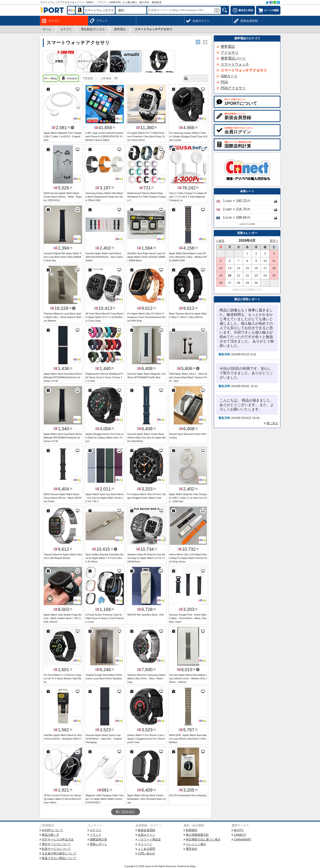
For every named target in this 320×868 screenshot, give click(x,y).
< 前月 (220, 241)
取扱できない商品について (59, 858)
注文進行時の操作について (59, 853)
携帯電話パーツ (233, 58)
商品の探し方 (50, 835)
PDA (224, 82)
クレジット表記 (196, 844)
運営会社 (192, 849)
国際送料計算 (98, 839)
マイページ (145, 844)
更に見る (272, 423)
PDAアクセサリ (233, 88)
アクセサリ (230, 53)
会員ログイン (146, 835)
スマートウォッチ (235, 64)
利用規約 (192, 830)
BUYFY (239, 830)
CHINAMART (243, 839)
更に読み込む (126, 812)
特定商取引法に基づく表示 (203, 839)
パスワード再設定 (149, 839)
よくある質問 (146, 849)
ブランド (96, 835)
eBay (51, 78)
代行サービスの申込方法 (58, 839)
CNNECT (240, 835)
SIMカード (229, 76)
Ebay (193, 866)
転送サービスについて (56, 849)
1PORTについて (52, 830)
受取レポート (98, 844)
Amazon (69, 78)
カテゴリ (96, 830)
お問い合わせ (146, 853)
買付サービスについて (56, 844)
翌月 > (274, 241)
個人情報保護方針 (197, 835)
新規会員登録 (146, 830)
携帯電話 (228, 47)
